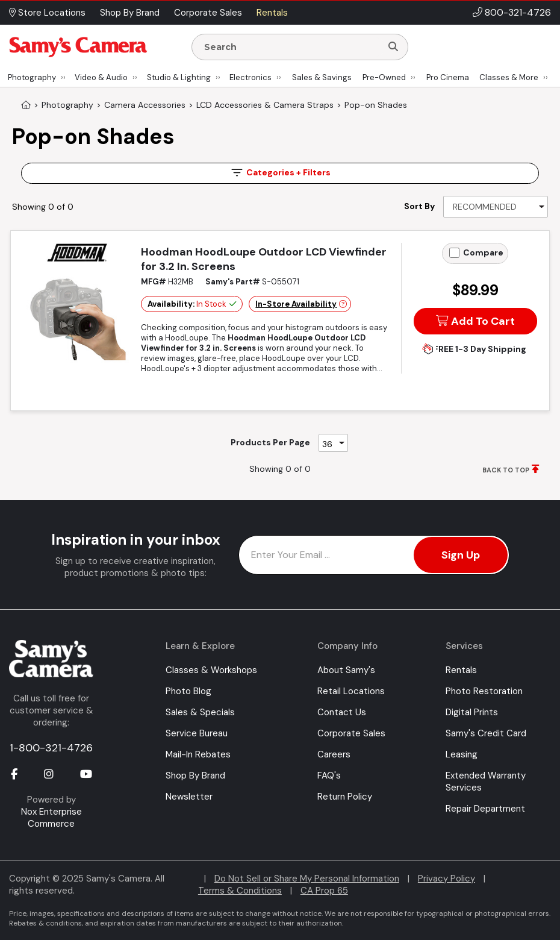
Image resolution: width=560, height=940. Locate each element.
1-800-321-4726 (51, 748)
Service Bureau (197, 733)
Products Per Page (270, 442)
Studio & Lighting (179, 77)
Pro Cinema (448, 77)
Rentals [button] (272, 13)
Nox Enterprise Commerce (51, 818)
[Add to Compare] (454, 253)
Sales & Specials (200, 712)
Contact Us (342, 712)
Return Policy (345, 797)
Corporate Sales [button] (208, 13)
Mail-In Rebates (198, 754)
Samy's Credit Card (486, 733)
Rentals (461, 670)
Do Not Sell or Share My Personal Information (307, 879)
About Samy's (346, 670)
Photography (32, 77)
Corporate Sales (351, 733)
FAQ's (329, 775)
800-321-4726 (518, 12)
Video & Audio (101, 77)
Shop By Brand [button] (130, 13)
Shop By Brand (195, 775)
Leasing (462, 754)
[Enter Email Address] (374, 555)
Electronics (250, 77)
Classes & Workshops (211, 670)
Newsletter (189, 797)
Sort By (419, 206)
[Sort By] (496, 207)
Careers (334, 754)
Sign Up (461, 555)
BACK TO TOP (506, 470)
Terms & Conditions (240, 891)
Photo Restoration (484, 691)
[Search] (393, 47)
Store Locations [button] (47, 13)
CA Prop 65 (324, 891)
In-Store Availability (296, 304)
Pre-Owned (384, 77)
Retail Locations (351, 691)
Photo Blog (188, 691)
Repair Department (485, 809)
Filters (280, 173)
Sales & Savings (322, 77)
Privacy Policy (446, 879)
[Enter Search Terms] (291, 47)
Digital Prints (472, 712)
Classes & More (509, 77)
